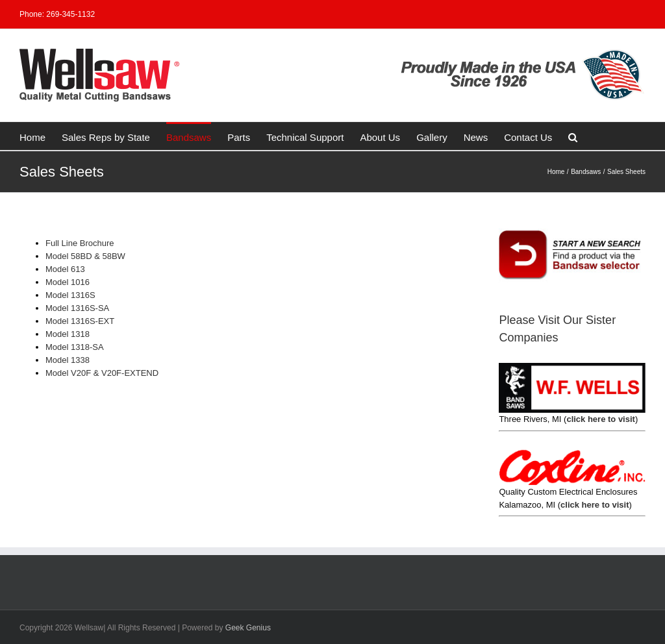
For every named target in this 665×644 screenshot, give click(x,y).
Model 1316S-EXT (80, 321)
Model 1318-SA (75, 347)
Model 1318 (68, 334)
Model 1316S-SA (77, 308)
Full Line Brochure (80, 243)
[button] (573, 136)
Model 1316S (70, 295)
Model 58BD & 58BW (85, 256)
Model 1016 (68, 282)
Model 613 (65, 269)
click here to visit (601, 419)
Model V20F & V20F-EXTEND (102, 373)
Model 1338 (68, 360)
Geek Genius (248, 628)
